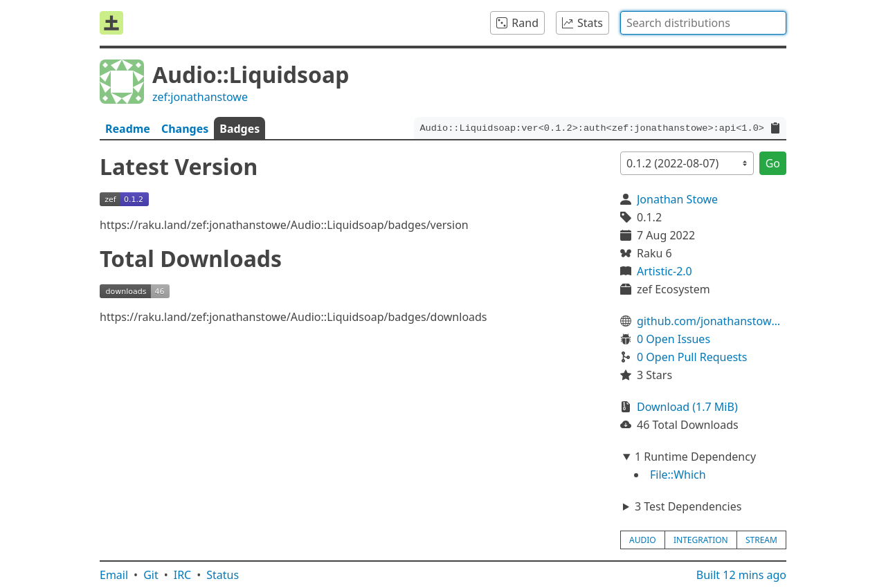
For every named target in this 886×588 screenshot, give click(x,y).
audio (643, 540)
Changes (185, 129)
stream (761, 540)
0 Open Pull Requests (692, 357)
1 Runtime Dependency (695, 457)
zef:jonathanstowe (200, 97)
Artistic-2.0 (664, 271)
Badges (239, 129)
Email (114, 575)
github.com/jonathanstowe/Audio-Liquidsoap (712, 321)
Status (223, 575)
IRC (183, 575)
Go (773, 163)
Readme (128, 129)
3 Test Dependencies (688, 506)
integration (701, 540)
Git (151, 575)
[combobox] (703, 23)
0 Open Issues (673, 339)
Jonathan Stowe (677, 199)
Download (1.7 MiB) (687, 407)
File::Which (678, 475)
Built (741, 575)
